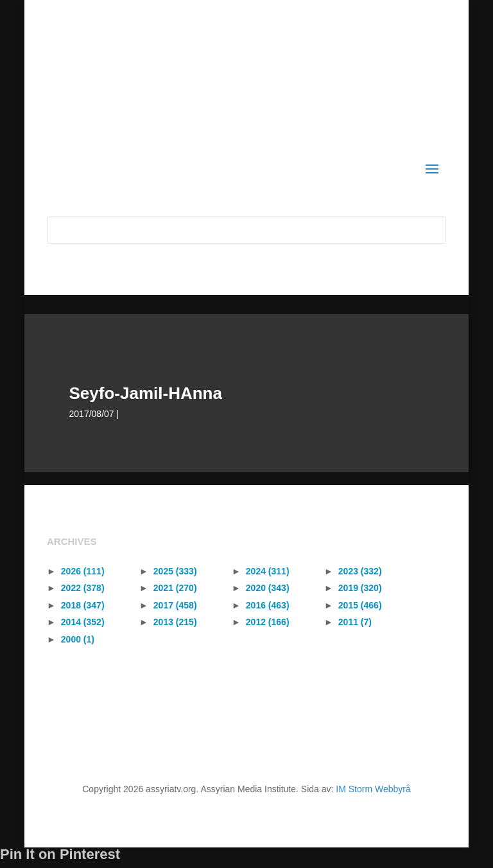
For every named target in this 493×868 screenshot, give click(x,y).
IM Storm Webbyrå (373, 789)
